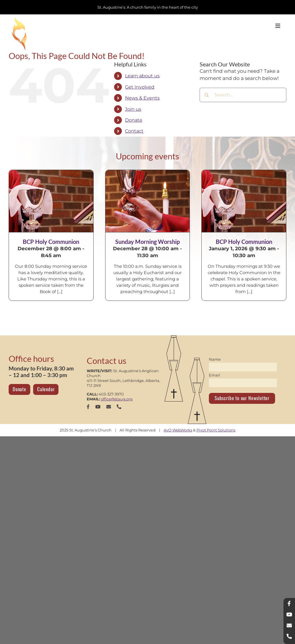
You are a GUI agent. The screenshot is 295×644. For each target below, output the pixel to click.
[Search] (207, 95)
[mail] (109, 407)
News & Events (142, 98)
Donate (134, 120)
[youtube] (98, 407)
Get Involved (140, 87)
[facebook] (88, 407)
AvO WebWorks (178, 430)
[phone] (119, 407)
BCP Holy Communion (51, 242)
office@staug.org (117, 399)
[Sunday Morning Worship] (148, 201)
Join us (133, 109)
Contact (134, 131)
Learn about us (142, 76)
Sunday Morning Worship (147, 242)
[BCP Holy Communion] (51, 201)
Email (214, 375)
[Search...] (243, 95)
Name (215, 359)
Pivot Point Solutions (216, 430)
